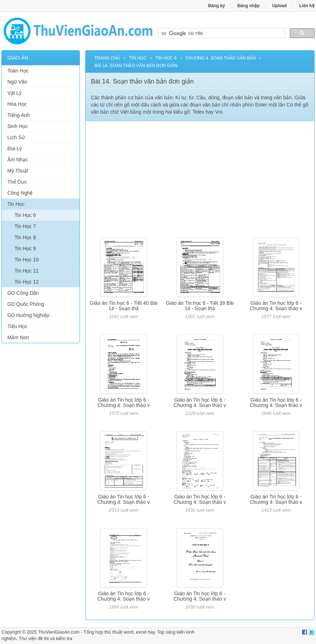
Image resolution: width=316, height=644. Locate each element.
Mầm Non (18, 337)
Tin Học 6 (25, 215)
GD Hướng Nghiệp (28, 315)
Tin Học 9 (25, 248)
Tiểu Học (17, 326)
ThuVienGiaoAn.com (59, 632)
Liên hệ (307, 6)
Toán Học (18, 71)
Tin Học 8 (25, 237)
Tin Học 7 (25, 226)
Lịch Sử (16, 137)
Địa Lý (15, 148)
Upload (280, 6)
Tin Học (16, 204)
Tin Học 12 (26, 282)
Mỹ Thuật (18, 171)
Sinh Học (17, 126)
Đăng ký (217, 6)
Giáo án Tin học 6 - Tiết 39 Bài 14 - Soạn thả (200, 306)
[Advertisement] (40, 458)
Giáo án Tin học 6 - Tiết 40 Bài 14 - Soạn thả (124, 306)
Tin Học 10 (26, 260)
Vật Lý (14, 93)
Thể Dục (17, 182)
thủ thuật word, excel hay (130, 632)
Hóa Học (17, 104)
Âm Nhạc (18, 160)
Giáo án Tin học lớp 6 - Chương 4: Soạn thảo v (276, 306)
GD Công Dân (23, 293)
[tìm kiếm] (221, 33)
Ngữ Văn (17, 82)
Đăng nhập (248, 6)
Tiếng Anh (18, 115)
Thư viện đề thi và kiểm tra (46, 639)
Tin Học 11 (26, 271)
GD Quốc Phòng (26, 304)
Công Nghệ (20, 193)
